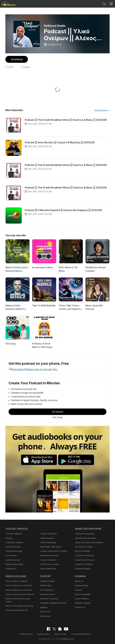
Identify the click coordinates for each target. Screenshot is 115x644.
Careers (78, 590)
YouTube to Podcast (84, 555)
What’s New (46, 586)
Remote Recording (14, 564)
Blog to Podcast (82, 551)
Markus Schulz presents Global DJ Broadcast (17, 307)
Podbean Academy (49, 599)
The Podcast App (13, 551)
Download (17, 59)
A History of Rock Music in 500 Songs (44, 345)
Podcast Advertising (84, 534)
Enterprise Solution (14, 542)
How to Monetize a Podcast (18, 590)
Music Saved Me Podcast (94, 307)
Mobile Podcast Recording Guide (20, 599)
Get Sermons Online (49, 564)
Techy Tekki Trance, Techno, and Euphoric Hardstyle (70, 308)
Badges (44, 607)
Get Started (57, 412)
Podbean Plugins (83, 568)
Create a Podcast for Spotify (53, 551)
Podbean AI (11, 568)
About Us (79, 581)
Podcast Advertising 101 (16, 607)
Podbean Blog (81, 586)
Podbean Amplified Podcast (52, 603)
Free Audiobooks (48, 568)
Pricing (9, 538)
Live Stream (11, 555)
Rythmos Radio (55, 26)
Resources (45, 612)
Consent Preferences (80, 634)
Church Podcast (47, 560)
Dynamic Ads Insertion (85, 538)
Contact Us (80, 607)
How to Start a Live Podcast (18, 586)
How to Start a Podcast (16, 581)
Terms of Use (60, 634)
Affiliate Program (82, 603)
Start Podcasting (48, 542)
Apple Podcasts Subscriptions (88, 542)
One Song (10, 344)
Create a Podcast (48, 534)
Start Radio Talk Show (50, 547)
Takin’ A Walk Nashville (43, 306)
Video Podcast (47, 538)
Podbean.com (66, 639)
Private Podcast (13, 547)
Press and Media (82, 594)
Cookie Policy (45, 634)
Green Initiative (81, 599)
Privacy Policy (28, 634)
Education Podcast (49, 555)
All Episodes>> (103, 110)
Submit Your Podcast (84, 560)
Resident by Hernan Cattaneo (95, 269)
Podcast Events (47, 594)
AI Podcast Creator (83, 547)
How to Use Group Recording (19, 603)
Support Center (47, 581)
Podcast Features (13, 534)
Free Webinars (47, 590)
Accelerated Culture (42, 268)
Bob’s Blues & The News (68, 269)
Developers (45, 616)
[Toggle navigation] (111, 4)
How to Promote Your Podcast (19, 594)
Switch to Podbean (83, 564)
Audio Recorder (13, 560)
